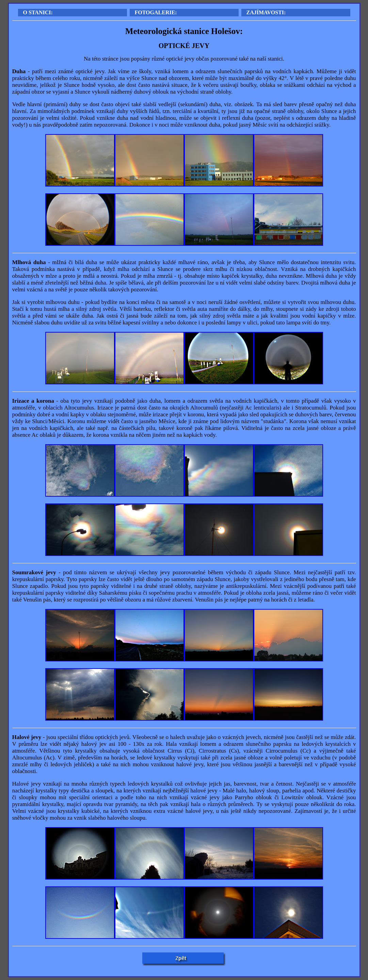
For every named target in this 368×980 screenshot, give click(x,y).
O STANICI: (38, 12)
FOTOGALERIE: (156, 12)
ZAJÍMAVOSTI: (266, 12)
